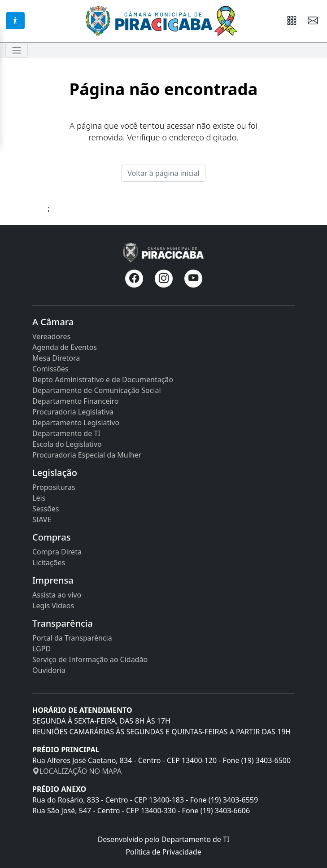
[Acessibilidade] (15, 21)
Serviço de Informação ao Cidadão (90, 659)
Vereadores (51, 336)
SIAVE (42, 519)
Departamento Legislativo (76, 423)
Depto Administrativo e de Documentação (103, 379)
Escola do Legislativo (67, 444)
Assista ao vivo (57, 595)
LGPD (41, 649)
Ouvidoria (49, 670)
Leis (39, 498)
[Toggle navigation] (17, 50)
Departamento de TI (66, 433)
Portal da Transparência (72, 638)
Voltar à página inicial (163, 173)
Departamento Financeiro (75, 401)
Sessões (46, 509)
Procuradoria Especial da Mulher (87, 455)
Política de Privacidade (163, 852)
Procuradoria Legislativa (73, 412)
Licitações (49, 563)
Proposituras (54, 487)
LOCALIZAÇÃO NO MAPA (77, 771)
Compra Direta (57, 552)
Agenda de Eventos (65, 347)
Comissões (50, 369)
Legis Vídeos (53, 606)
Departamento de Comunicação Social (97, 390)
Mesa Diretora (56, 358)
